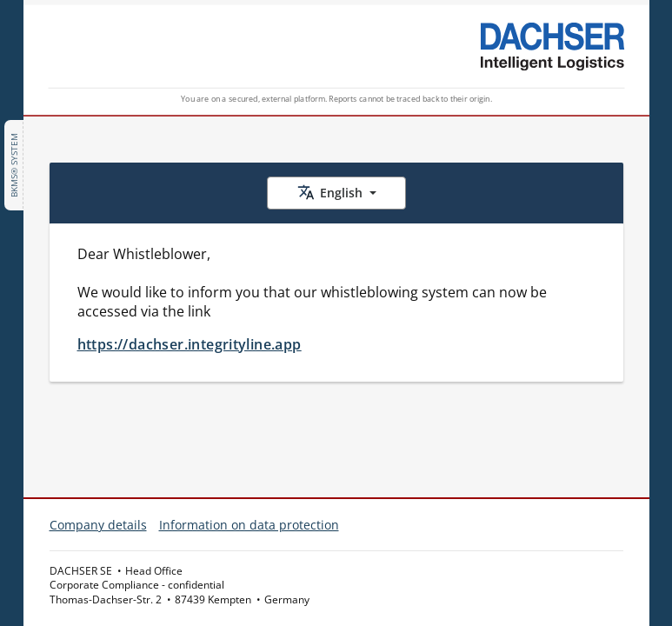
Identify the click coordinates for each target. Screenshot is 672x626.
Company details (98, 525)
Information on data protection (249, 525)
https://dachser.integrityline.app (190, 344)
